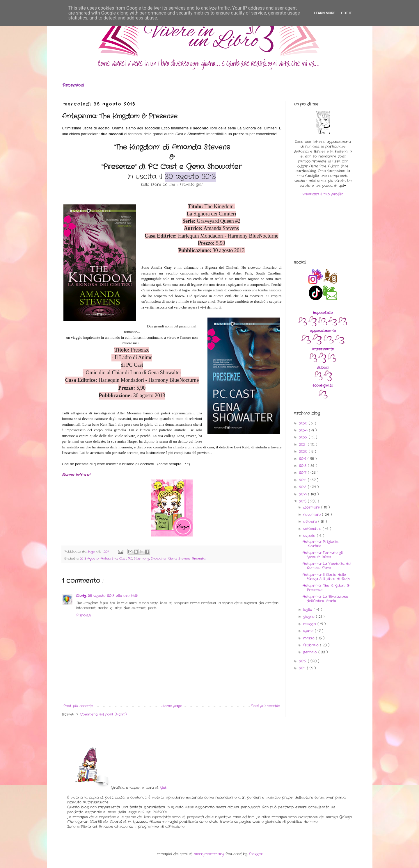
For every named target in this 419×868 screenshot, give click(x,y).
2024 (304, 430)
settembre (313, 529)
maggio (310, 624)
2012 (303, 661)
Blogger (256, 854)
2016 (303, 480)
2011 (303, 668)
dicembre (312, 507)
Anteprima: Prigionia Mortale (320, 544)
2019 (303, 459)
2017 (303, 473)
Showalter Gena (164, 559)
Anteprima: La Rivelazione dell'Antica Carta (325, 599)
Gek (163, 788)
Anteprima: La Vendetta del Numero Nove (327, 566)
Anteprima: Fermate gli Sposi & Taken (323, 555)
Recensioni (73, 85)
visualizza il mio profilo (323, 194)
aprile (309, 631)
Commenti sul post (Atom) (103, 714)
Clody (81, 596)
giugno (310, 617)
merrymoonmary (209, 854)
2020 (304, 451)
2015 (303, 487)
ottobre (311, 522)
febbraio (312, 645)
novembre (313, 515)
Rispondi (84, 615)
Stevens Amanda (192, 559)
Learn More (325, 13)
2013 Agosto (89, 559)
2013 (303, 501)
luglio (308, 610)
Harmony (142, 559)
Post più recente (78, 706)
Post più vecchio (266, 706)
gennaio (311, 652)
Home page (172, 706)
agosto (310, 536)
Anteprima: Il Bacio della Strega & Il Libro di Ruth (326, 577)
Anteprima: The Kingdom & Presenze (326, 588)
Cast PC (126, 559)
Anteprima (109, 559)
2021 (303, 444)
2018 (303, 466)
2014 (304, 494)
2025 (304, 423)
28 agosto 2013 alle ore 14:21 (113, 596)
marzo (310, 638)
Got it (346, 13)
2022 (304, 437)
